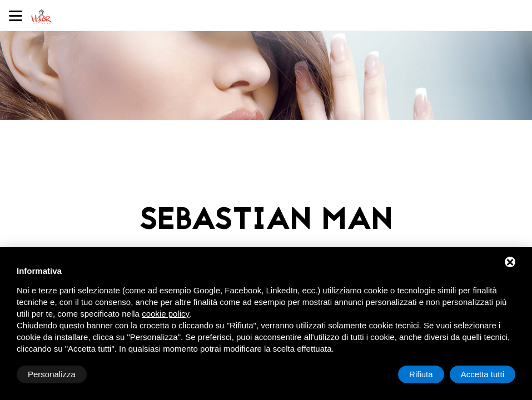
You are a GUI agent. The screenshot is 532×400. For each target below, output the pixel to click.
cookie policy (166, 314)
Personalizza (52, 374)
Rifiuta (421, 374)
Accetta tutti (483, 374)
